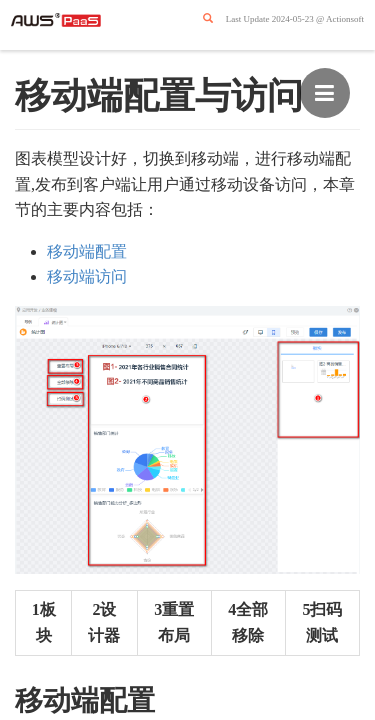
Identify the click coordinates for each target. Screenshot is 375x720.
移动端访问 (87, 276)
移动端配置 (87, 251)
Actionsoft (345, 19)
